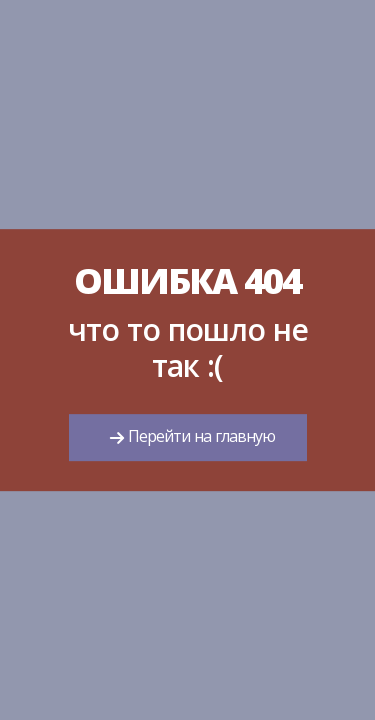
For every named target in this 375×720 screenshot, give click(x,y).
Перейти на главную (199, 437)
